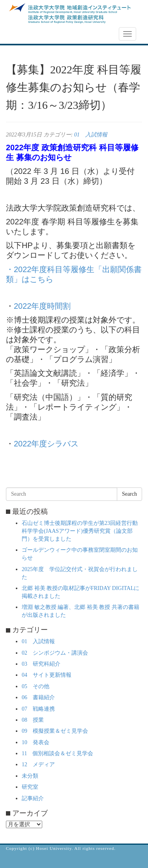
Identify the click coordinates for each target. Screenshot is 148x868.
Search (129, 494)
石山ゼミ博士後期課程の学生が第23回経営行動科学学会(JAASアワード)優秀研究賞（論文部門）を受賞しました (80, 531)
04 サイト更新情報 (47, 675)
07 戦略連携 (38, 709)
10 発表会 (36, 742)
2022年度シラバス (46, 444)
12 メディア (38, 764)
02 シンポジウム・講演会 (55, 653)
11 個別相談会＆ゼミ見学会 (57, 753)
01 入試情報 (91, 135)
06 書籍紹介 (38, 697)
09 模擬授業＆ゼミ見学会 (55, 731)
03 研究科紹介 (41, 664)
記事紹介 (33, 798)
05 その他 (36, 686)
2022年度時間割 (42, 306)
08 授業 (33, 720)
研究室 (30, 787)
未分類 (30, 776)
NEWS (19, 34)
